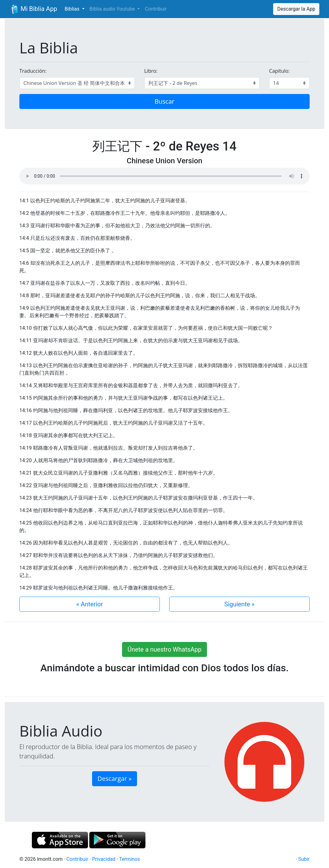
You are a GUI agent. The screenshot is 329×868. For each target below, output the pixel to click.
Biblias (73, 9)
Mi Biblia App (33, 9)
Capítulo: (279, 71)
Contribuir (156, 9)
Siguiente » (240, 604)
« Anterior (89, 604)
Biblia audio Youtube (113, 9)
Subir (304, 859)
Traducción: (33, 71)
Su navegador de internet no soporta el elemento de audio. (164, 176)
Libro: (151, 71)
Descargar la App (296, 9)
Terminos (129, 859)
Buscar (164, 101)
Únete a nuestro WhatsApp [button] (164, 649)
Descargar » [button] (114, 779)
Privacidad (104, 859)
